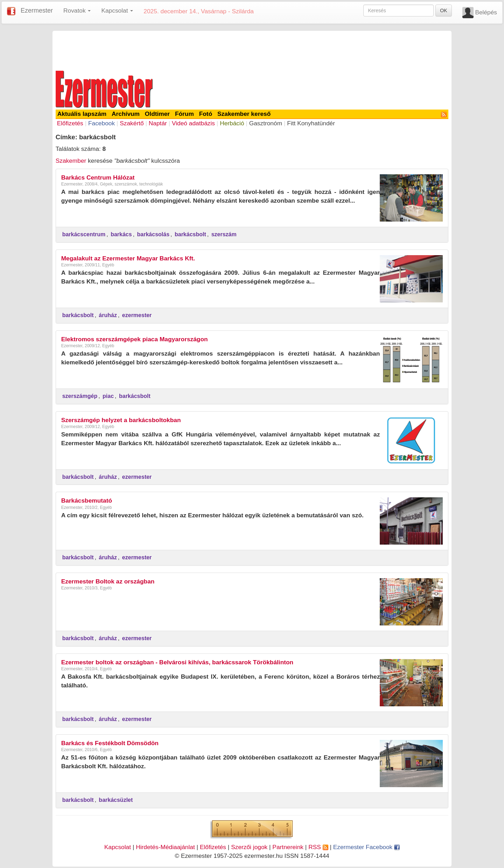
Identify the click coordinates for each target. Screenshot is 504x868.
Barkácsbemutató (87, 500)
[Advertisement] (252, 50)
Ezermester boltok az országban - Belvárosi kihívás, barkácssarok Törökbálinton (177, 662)
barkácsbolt (190, 234)
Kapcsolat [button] (117, 10)
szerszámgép (80, 396)
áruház (108, 315)
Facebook (101, 123)
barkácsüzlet (116, 800)
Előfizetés (70, 123)
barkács (121, 234)
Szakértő (132, 123)
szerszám (224, 234)
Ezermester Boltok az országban (108, 581)
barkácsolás (153, 234)
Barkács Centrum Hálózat (98, 177)
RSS (318, 847)
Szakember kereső (244, 114)
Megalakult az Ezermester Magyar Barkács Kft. (128, 258)
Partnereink (288, 847)
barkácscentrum (84, 234)
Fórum (184, 114)
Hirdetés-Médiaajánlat (165, 847)
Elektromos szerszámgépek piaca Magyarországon (135, 339)
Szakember (71, 161)
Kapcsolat (118, 847)
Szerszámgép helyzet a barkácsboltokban (121, 420)
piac (108, 396)
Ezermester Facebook (366, 847)
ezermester (137, 315)
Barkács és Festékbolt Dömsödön (110, 743)
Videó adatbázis (193, 123)
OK (443, 10)
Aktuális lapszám (82, 114)
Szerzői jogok (249, 847)
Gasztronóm (266, 123)
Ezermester (37, 10)
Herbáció (232, 123)
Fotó (206, 114)
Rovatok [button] (77, 10)
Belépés (486, 12)
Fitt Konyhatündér (311, 123)
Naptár (158, 123)
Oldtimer (157, 114)
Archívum (126, 114)
